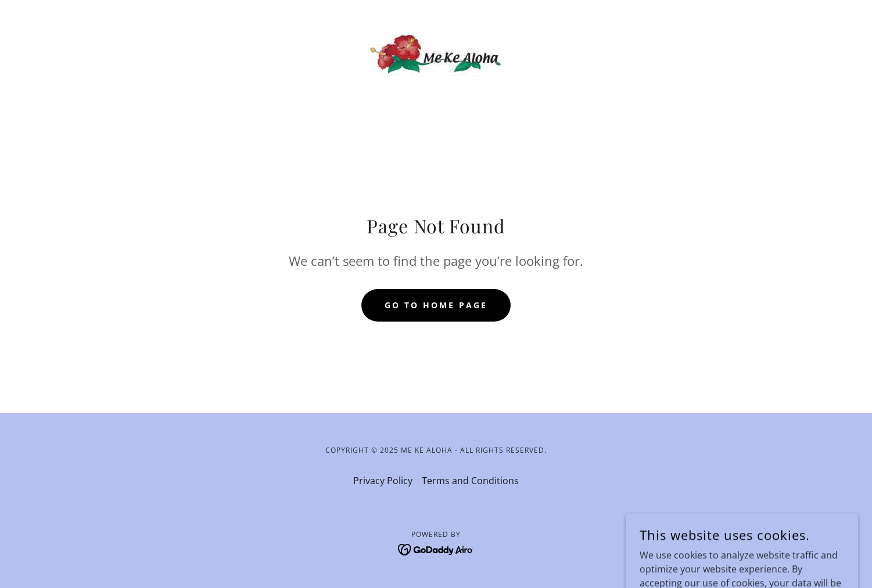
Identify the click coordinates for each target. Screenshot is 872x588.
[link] (436, 53)
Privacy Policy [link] (383, 481)
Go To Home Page (436, 305)
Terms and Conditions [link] (470, 481)
